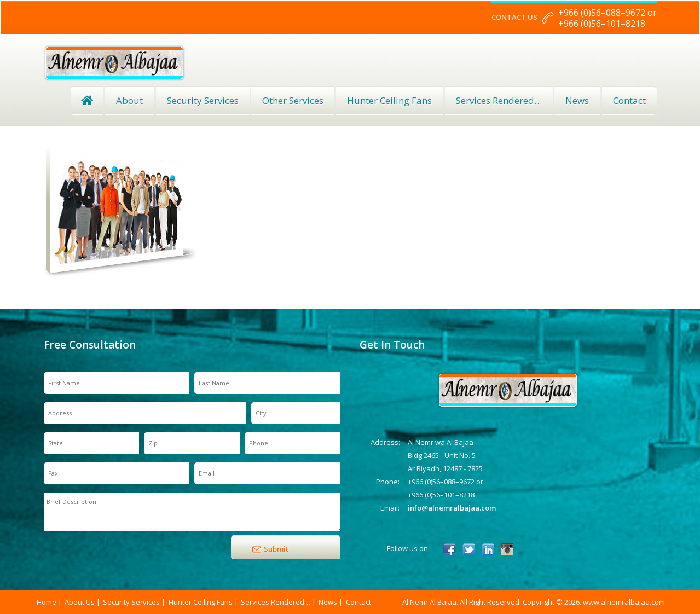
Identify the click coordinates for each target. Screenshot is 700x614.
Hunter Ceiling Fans (389, 100)
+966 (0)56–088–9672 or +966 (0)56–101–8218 (608, 18)
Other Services (293, 100)
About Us (80, 602)
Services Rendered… (276, 602)
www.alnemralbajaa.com (624, 602)
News (577, 100)
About (129, 100)
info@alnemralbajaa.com (452, 508)
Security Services (203, 100)
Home (87, 101)
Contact (629, 100)
